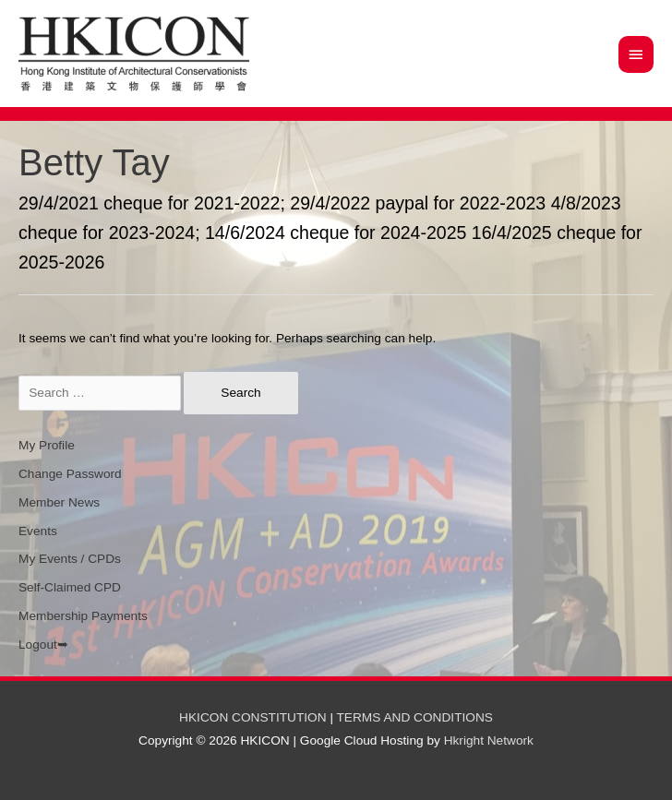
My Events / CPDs (70, 559)
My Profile (47, 445)
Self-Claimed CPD (70, 587)
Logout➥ (43, 645)
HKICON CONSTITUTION (253, 717)
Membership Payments (83, 616)
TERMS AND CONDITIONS (415, 717)
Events (38, 531)
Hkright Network (489, 740)
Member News (59, 502)
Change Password (70, 474)
